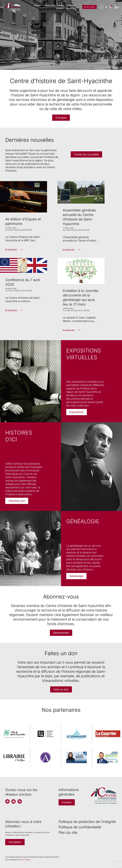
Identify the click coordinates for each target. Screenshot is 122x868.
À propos (37, 5)
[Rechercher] (101, 7)
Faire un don (71, 8)
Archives (61, 5)
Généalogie (71, 5)
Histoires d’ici (49, 5)
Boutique (60, 8)
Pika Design (26, 860)
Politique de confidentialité (80, 827)
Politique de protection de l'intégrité (87, 822)
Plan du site (68, 833)
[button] (2, 35)
